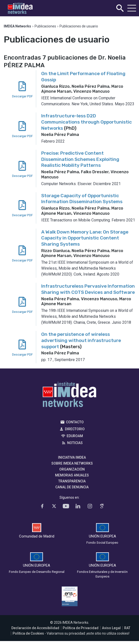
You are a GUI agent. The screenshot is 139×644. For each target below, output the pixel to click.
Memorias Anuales (72, 475)
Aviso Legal (111, 628)
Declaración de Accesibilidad (35, 628)
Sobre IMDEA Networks (72, 463)
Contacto (75, 422)
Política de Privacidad (81, 628)
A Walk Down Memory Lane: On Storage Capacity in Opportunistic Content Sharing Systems (85, 238)
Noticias (75, 443)
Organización (72, 469)
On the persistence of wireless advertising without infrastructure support (81, 340)
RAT (127, 628)
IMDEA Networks (69, 396)
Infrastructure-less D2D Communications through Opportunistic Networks (87, 122)
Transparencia (72, 481)
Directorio (75, 429)
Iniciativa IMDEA (72, 457)
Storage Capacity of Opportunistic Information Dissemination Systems (82, 199)
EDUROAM (75, 436)
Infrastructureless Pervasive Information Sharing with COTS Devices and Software (88, 289)
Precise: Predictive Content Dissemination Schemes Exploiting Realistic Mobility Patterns (80, 159)
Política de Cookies (28, 633)
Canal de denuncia (72, 487)
